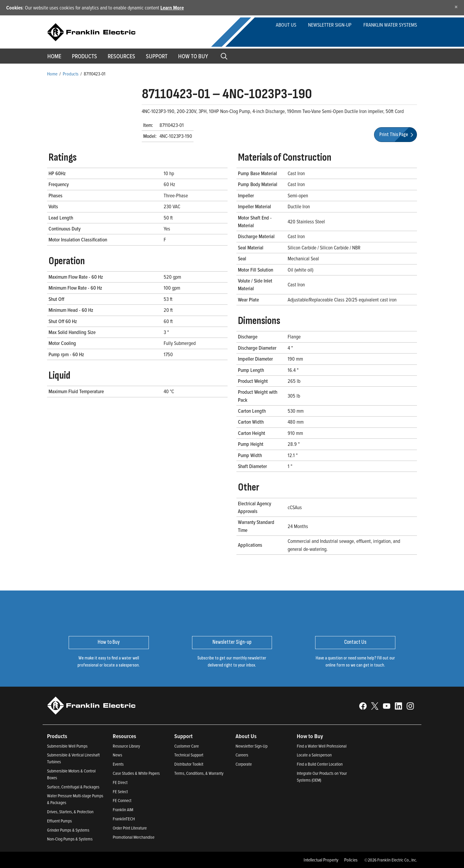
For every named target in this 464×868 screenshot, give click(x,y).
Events (118, 764)
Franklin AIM (123, 810)
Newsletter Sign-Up (252, 746)
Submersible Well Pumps (67, 746)
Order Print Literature (130, 828)
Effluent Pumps (59, 821)
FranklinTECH (124, 819)
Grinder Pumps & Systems (68, 830)
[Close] (456, 7)
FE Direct (120, 782)
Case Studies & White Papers (136, 773)
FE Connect (122, 800)
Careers (242, 755)
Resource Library (126, 746)
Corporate (244, 764)
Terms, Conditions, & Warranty (199, 773)
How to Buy (193, 56)
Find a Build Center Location (320, 764)
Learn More (172, 8)
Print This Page (397, 134)
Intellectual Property (321, 860)
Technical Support (189, 755)
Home (54, 56)
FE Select (120, 792)
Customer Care (187, 746)
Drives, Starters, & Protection (70, 812)
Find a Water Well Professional (322, 746)
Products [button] (84, 56)
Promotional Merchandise (134, 837)
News (117, 755)
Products (71, 74)
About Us (286, 25)
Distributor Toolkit (189, 764)
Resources (121, 56)
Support (157, 56)
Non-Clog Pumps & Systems (70, 839)
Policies (351, 860)
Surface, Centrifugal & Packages (73, 787)
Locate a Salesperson (314, 755)
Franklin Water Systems (390, 25)
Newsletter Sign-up (330, 25)
